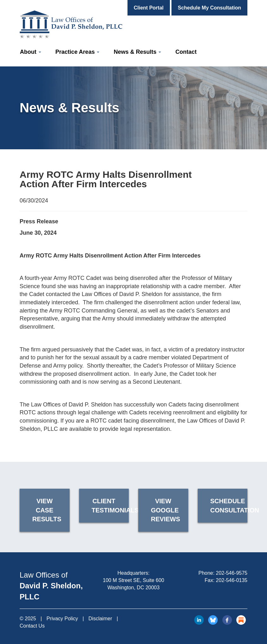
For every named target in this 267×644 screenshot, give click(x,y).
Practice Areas (77, 52)
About (31, 52)
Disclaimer (100, 619)
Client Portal (149, 8)
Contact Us (32, 626)
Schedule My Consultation (209, 8)
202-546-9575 (232, 573)
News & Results (137, 52)
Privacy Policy (62, 619)
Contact (186, 52)
